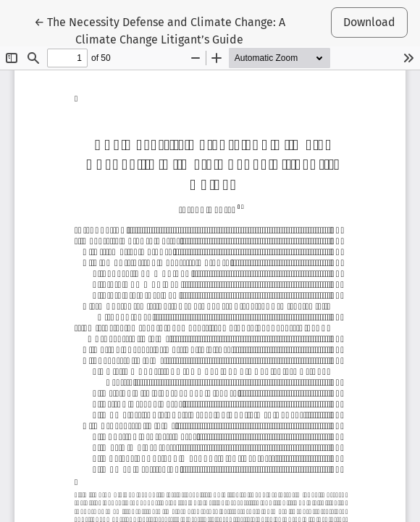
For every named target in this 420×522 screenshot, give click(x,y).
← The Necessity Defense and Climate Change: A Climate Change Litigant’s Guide (160, 30)
